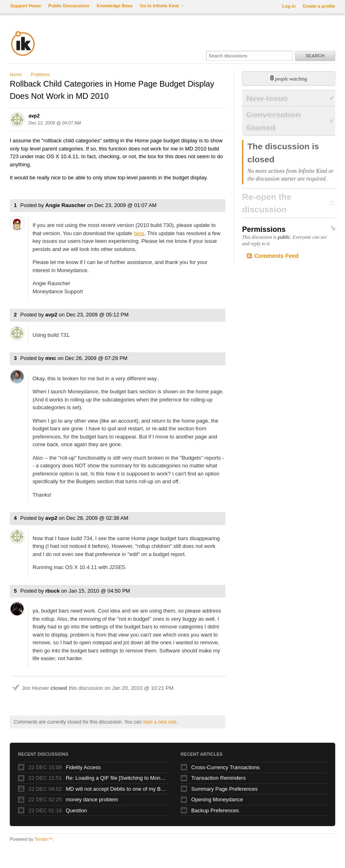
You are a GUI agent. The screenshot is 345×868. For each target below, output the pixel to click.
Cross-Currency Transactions (225, 767)
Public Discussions (69, 6)
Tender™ (44, 839)
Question (76, 810)
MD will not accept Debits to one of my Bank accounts (117, 789)
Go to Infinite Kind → (162, 6)
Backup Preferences (215, 810)
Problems (40, 74)
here (139, 233)
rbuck (52, 591)
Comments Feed (276, 256)
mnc (51, 358)
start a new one (159, 722)
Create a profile (319, 6)
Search (315, 56)
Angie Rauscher (65, 205)
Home (16, 74)
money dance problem (92, 799)
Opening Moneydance (217, 799)
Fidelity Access (83, 767)
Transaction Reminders (218, 778)
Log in (289, 6)
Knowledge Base (115, 6)
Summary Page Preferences (224, 789)
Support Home (26, 6)
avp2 (34, 116)
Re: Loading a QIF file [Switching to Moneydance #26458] (117, 778)
